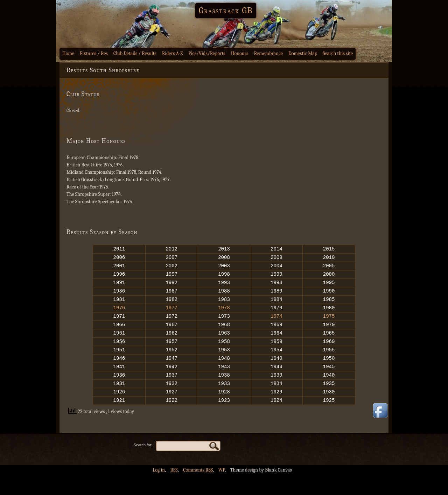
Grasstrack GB (226, 11)
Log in (159, 490)
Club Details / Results (135, 53)
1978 (224, 316)
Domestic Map (303, 53)
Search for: (143, 465)
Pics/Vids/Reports (207, 53)
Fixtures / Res (94, 53)
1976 (119, 316)
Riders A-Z (173, 53)
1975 (329, 325)
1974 (276, 325)
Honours (240, 53)
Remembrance (268, 53)
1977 (171, 316)
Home (68, 53)
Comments (198, 490)
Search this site (338, 53)
